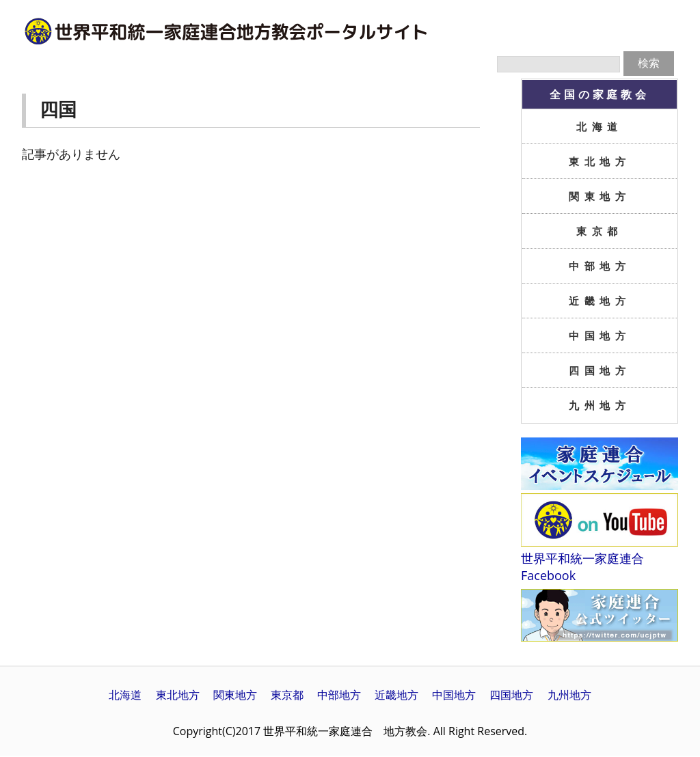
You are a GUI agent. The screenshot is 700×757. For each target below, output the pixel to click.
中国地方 (600, 335)
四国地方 (600, 370)
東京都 (600, 231)
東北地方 (600, 161)
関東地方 (600, 196)
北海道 (600, 126)
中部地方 (600, 266)
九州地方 (600, 405)
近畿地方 (600, 301)
